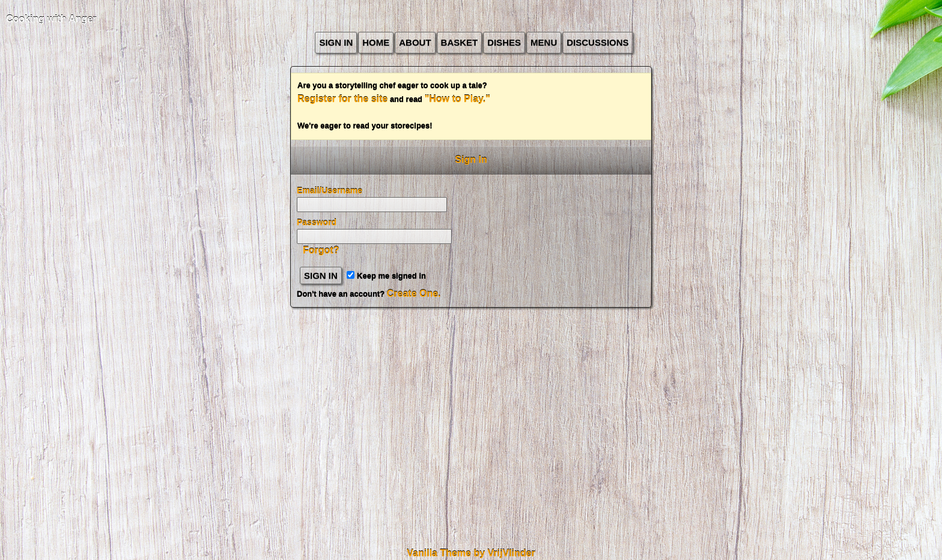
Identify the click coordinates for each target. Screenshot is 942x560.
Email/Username (330, 190)
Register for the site (342, 99)
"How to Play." (457, 99)
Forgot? (321, 250)
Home (376, 42)
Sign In (336, 42)
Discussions (597, 42)
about (415, 42)
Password (317, 222)
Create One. (414, 294)
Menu (544, 42)
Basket (460, 42)
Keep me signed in (386, 276)
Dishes (504, 42)
